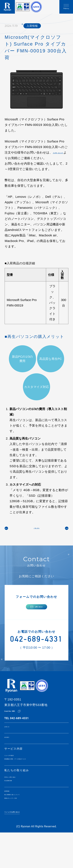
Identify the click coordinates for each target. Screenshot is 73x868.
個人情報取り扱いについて (23, 825)
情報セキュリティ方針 (20, 830)
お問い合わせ (39, 620)
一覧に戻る (36, 536)
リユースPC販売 (16, 778)
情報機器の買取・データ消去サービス (30, 783)
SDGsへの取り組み (18, 803)
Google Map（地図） (18, 730)
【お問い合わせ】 (17, 158)
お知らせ (11, 746)
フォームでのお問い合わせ (23, 845)
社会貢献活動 (13, 808)
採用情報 (10, 820)
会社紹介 (10, 758)
